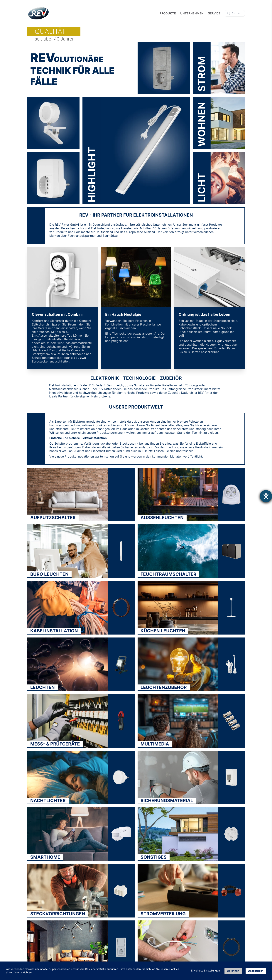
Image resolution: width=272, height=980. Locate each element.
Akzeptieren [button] (256, 971)
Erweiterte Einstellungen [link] (205, 970)
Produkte (168, 13)
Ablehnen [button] (233, 971)
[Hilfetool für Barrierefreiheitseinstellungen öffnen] (266, 496)
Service (214, 13)
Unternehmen (192, 13)
